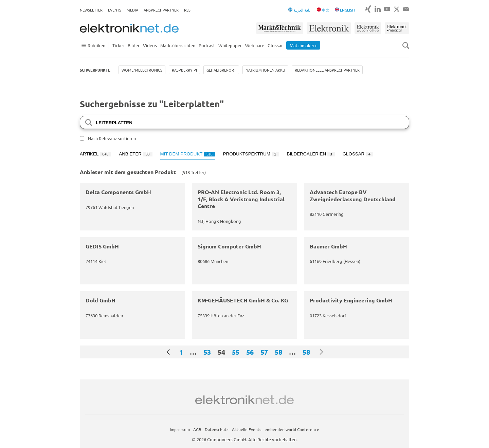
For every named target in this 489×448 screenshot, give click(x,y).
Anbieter (135, 154)
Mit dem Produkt (188, 154)
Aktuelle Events (247, 429)
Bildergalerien (311, 154)
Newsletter (91, 10)
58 (278, 352)
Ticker (118, 45)
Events (115, 10)
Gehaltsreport (221, 70)
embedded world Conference (292, 429)
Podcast (207, 45)
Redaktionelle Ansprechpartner (327, 70)
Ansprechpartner (161, 10)
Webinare (255, 45)
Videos (150, 45)
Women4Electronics (142, 70)
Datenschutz (217, 429)
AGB (197, 429)
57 (264, 352)
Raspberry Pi (184, 70)
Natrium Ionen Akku (265, 70)
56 (250, 352)
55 (236, 352)
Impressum (180, 429)
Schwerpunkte (95, 70)
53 (207, 352)
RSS (187, 10)
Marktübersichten (178, 45)
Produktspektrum (251, 154)
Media (132, 10)
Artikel (95, 154)
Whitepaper (230, 45)
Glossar (275, 45)
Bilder (134, 45)
